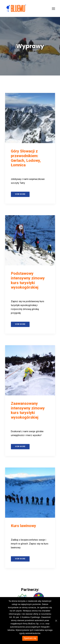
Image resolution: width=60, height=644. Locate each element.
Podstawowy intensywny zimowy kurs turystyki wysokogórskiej (28, 280)
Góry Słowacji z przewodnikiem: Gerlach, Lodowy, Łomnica (26, 158)
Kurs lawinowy (23, 526)
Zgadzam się (30, 638)
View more (20, 194)
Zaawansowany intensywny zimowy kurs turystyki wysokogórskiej (28, 410)
